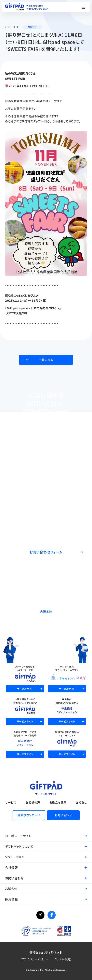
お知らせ (81, 802)
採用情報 (11, 899)
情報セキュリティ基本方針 (46, 952)
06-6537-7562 (46, 622)
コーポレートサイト (18, 836)
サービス (11, 802)
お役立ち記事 (58, 802)
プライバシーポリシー (35, 959)
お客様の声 (33, 802)
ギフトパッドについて (19, 846)
